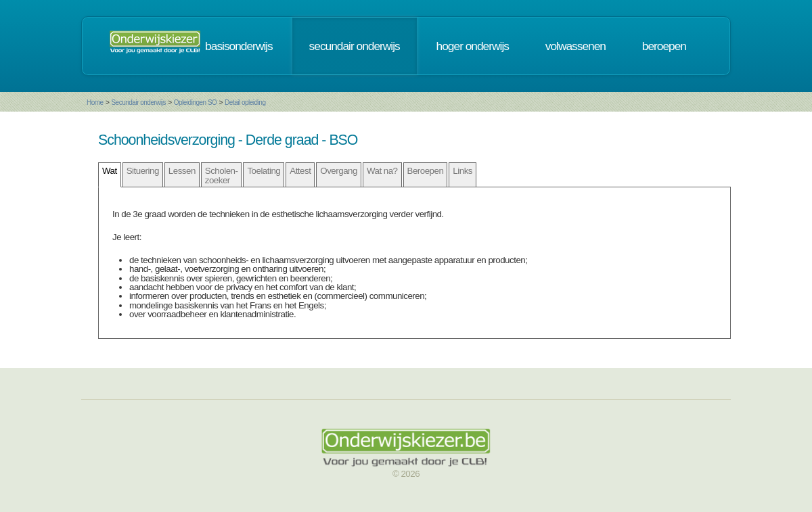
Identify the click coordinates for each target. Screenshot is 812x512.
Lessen (182, 171)
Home (95, 102)
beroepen (664, 46)
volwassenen (576, 46)
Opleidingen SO (196, 102)
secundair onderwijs (355, 46)
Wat (110, 171)
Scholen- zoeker (222, 175)
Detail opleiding (245, 102)
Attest (300, 171)
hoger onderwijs (473, 46)
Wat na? (382, 171)
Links (463, 171)
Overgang (339, 171)
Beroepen (426, 171)
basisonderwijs (239, 46)
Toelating (264, 171)
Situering (143, 171)
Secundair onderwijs (138, 102)
